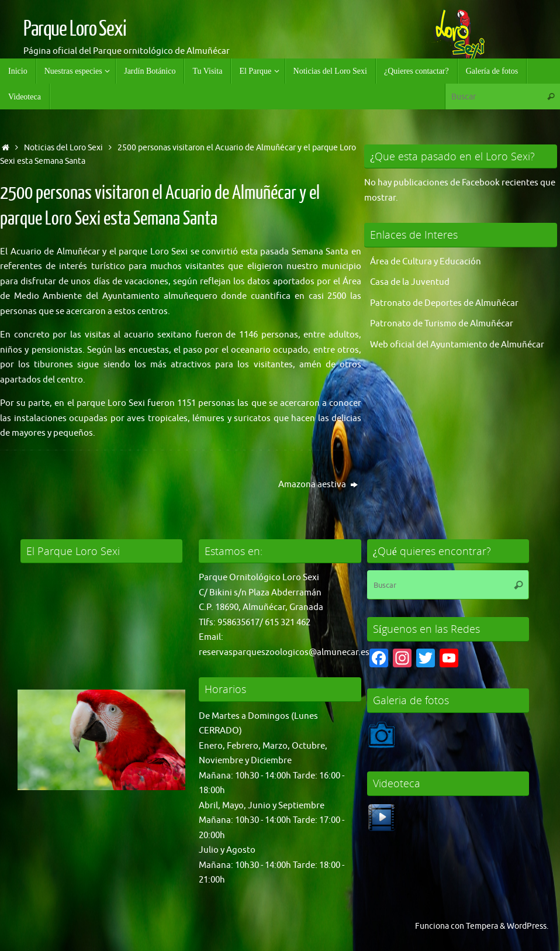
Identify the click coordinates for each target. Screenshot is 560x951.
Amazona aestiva (318, 485)
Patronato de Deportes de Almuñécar (444, 303)
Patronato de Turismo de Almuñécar (442, 324)
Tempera (482, 926)
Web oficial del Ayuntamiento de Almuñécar (457, 345)
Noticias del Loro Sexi (63, 148)
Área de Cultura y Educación (426, 262)
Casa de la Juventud (410, 282)
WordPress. (528, 926)
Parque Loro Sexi (75, 29)
